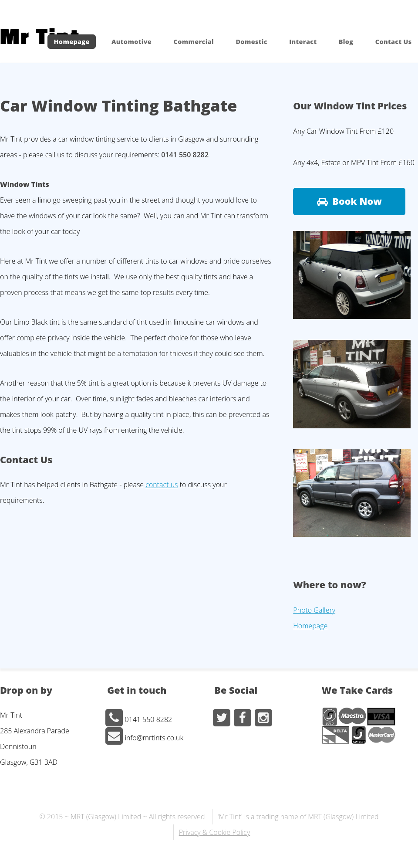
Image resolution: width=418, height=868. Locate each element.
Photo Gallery (314, 610)
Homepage (71, 42)
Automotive (131, 42)
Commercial (194, 42)
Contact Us (394, 42)
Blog (346, 42)
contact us (162, 485)
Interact (303, 42)
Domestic (251, 42)
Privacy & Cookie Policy (215, 832)
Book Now (357, 201)
